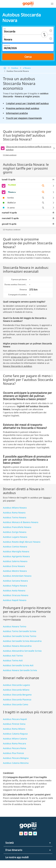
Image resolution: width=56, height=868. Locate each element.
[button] (52, 4)
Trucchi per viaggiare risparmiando (24, 118)
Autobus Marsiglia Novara (16, 551)
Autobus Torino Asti (13, 660)
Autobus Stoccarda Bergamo (17, 695)
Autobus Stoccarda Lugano (16, 685)
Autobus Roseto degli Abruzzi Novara (22, 542)
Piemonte (16, 619)
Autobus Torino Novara (15, 517)
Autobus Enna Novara (14, 566)
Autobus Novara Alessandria (17, 646)
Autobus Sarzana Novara (15, 581)
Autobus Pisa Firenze (13, 753)
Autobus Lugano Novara (15, 537)
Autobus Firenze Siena (14, 724)
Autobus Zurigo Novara (15, 532)
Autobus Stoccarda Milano (16, 690)
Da (5, 29)
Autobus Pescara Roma (14, 748)
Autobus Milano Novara (15, 508)
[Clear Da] (51, 31)
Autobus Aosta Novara (14, 591)
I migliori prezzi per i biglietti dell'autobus (27, 103)
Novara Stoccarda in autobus (17, 366)
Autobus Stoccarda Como (16, 704)
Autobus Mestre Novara (15, 571)
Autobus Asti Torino (13, 656)
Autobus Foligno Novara (15, 586)
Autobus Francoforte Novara (17, 527)
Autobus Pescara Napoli (15, 719)
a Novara (27, 68)
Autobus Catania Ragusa (15, 734)
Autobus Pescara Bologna (16, 758)
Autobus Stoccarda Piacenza (17, 700)
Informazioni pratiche (17, 113)
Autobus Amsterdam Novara (17, 576)
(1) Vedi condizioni (10, 155)
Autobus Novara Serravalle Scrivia (20, 670)
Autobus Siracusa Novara (16, 595)
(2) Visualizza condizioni (12, 230)
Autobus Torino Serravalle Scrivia (20, 631)
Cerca (28, 57)
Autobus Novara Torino (15, 626)
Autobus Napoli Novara (15, 600)
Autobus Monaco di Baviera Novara (21, 522)
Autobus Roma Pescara (14, 743)
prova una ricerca (20, 357)
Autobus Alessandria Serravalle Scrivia (22, 651)
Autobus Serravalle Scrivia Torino (20, 636)
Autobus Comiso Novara (15, 547)
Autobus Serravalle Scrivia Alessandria (22, 641)
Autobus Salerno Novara (15, 561)
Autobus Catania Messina (16, 763)
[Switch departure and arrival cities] (44, 35)
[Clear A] (51, 39)
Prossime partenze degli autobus (23, 108)
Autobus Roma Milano (14, 729)
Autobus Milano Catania (15, 739)
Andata (7, 46)
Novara (47, 498)
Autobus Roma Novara (14, 513)
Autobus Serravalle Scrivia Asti (18, 665)
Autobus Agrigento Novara (16, 556)
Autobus (15, 68)
